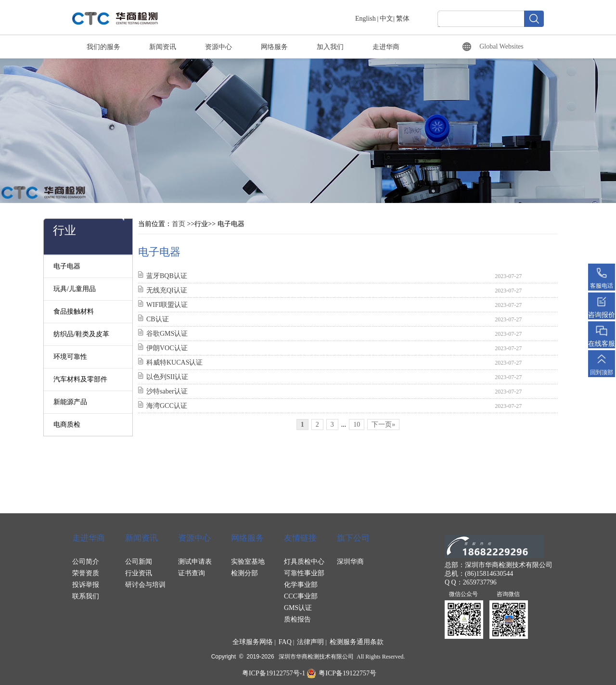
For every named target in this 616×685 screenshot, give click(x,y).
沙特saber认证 (167, 391)
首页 (179, 224)
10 (357, 425)
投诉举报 (86, 585)
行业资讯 (139, 573)
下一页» (383, 425)
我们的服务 (103, 47)
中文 (386, 19)
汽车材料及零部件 (80, 379)
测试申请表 (195, 562)
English (366, 19)
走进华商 (386, 47)
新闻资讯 (163, 47)
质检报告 (297, 619)
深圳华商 (350, 562)
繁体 (403, 19)
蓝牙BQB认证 (167, 276)
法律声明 (310, 642)
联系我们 (86, 596)
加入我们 (330, 47)
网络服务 (274, 47)
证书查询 (192, 573)
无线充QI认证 (167, 290)
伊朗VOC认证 (167, 348)
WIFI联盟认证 (167, 305)
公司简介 (86, 562)
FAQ (285, 642)
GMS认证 (298, 608)
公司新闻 (139, 562)
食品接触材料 (74, 311)
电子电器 (67, 266)
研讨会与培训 (145, 585)
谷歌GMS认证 (167, 334)
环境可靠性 (70, 357)
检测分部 (244, 573)
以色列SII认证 (167, 377)
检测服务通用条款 (357, 642)
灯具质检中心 (304, 562)
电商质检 (67, 425)
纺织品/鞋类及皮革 (81, 334)
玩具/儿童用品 (75, 289)
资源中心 (218, 47)
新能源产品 (70, 402)
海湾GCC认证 (167, 406)
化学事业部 (301, 585)
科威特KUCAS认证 (174, 362)
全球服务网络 (253, 642)
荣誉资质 (86, 573)
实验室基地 (248, 562)
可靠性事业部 (304, 573)
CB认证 (158, 319)
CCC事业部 (301, 596)
